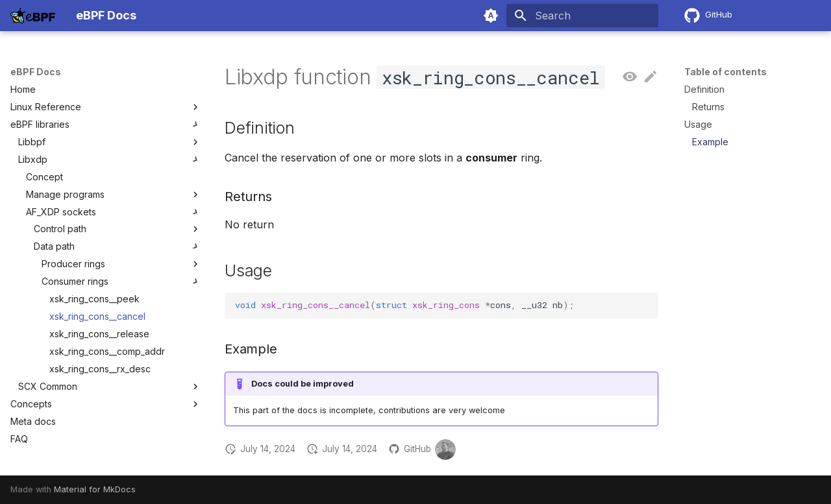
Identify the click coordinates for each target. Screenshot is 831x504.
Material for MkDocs (95, 489)
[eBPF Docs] (33, 16)
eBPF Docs (36, 72)
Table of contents (726, 72)
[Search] (582, 16)
